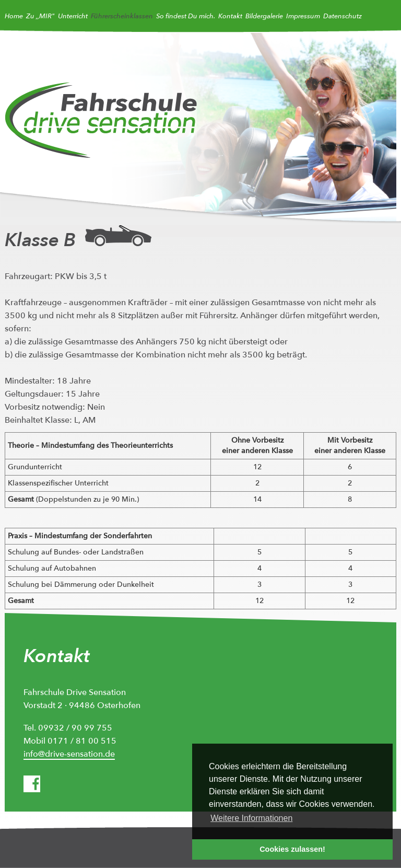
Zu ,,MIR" (40, 16)
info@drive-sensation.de (69, 754)
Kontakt (230, 16)
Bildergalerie (264, 16)
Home (14, 16)
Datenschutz (343, 16)
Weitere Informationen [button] (251, 818)
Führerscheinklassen (122, 16)
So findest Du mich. (186, 16)
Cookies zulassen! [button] (292, 849)
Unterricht (73, 16)
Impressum (303, 16)
